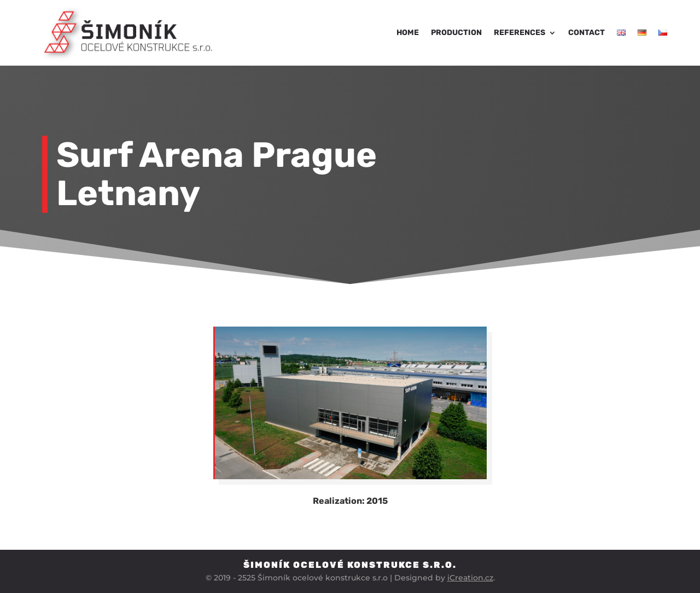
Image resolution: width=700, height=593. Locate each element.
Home (408, 33)
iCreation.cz (470, 578)
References (520, 33)
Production (456, 33)
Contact (587, 33)
